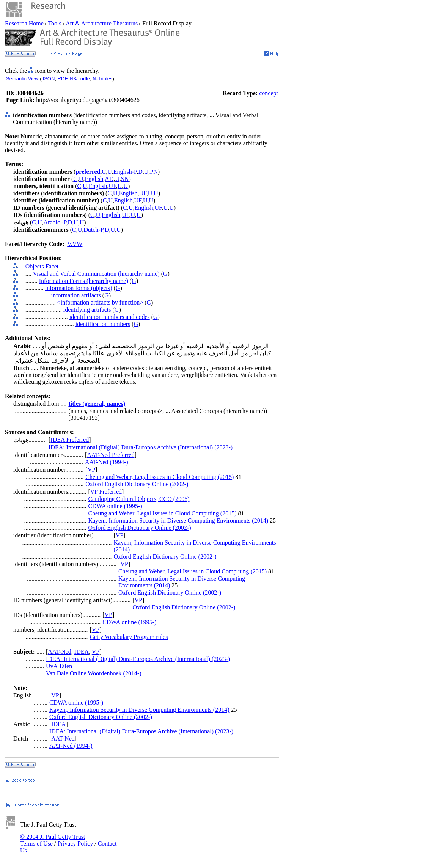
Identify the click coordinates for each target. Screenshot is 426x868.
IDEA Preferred (70, 440)
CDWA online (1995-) (115, 506)
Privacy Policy (75, 844)
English (94, 179)
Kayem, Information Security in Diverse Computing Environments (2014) (178, 520)
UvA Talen (59, 666)
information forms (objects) (79, 288)
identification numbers (103, 324)
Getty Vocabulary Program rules (129, 637)
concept (269, 93)
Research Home (25, 23)
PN (154, 172)
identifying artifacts (87, 310)
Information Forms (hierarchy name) (84, 281)
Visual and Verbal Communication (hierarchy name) (96, 274)
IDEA (82, 652)
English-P (125, 172)
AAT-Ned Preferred (111, 455)
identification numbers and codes (110, 317)
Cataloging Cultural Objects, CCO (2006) (139, 499)
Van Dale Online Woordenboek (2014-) (94, 673)
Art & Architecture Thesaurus (102, 23)
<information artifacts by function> (100, 302)
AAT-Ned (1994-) (107, 462)
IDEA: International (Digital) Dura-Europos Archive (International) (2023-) (141, 447)
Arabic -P (55, 222)
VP (91, 470)
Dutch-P (93, 230)
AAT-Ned (60, 652)
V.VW (75, 244)
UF (112, 186)
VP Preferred (106, 492)
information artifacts (76, 295)
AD (109, 179)
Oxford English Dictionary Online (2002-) (137, 484)
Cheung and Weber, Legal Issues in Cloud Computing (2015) (160, 477)
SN (125, 179)
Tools (55, 23)
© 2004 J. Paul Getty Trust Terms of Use (53, 840)
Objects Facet (42, 266)
